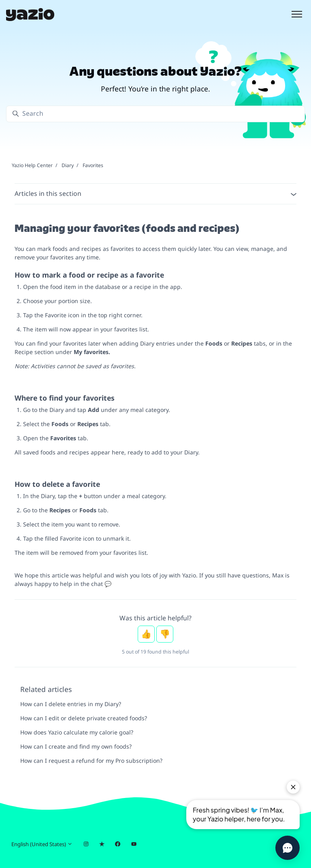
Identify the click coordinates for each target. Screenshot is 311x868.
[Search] (155, 114)
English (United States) (42, 844)
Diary (68, 165)
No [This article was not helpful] (165, 634)
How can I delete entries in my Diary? (71, 704)
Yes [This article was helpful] (146, 634)
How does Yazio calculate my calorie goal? (77, 732)
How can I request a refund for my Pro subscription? (91, 761)
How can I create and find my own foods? (76, 746)
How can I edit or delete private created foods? (84, 718)
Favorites (93, 165)
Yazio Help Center (32, 165)
